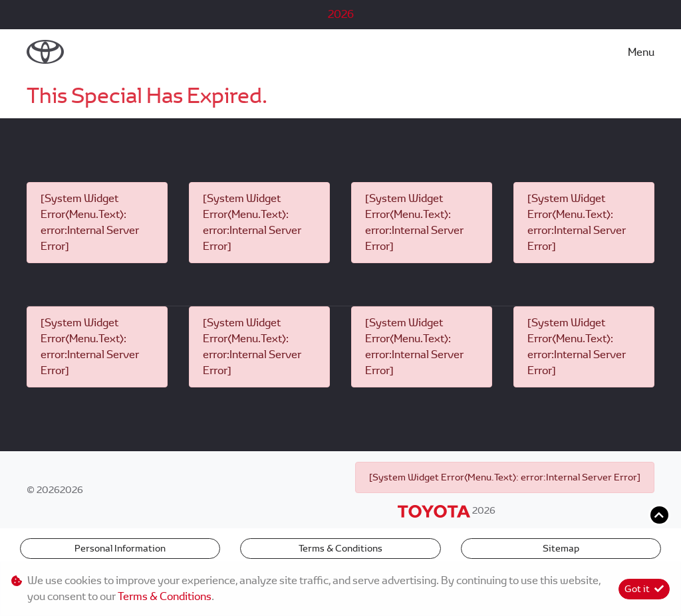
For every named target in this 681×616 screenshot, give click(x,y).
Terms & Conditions (340, 548)
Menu (641, 52)
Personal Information (120, 548)
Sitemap (561, 548)
